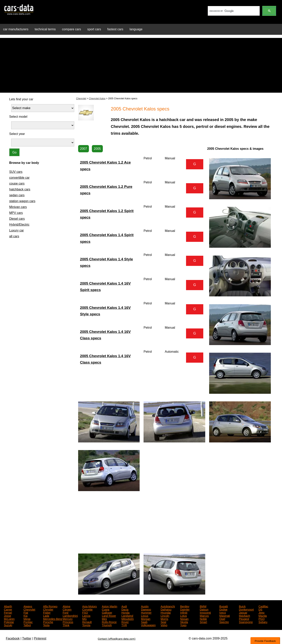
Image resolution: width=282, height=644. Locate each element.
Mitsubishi (127, 619)
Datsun (204, 609)
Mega (27, 619)
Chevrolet (81, 99)
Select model (18, 117)
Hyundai (166, 612)
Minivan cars (18, 207)
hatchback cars (20, 189)
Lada (46, 615)
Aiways (28, 606)
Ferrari (8, 612)
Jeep (261, 612)
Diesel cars (17, 219)
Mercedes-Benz (53, 619)
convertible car (19, 178)
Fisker (47, 612)
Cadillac (263, 606)
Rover (125, 622)
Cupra (106, 609)
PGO (262, 619)
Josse (8, 615)
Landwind (127, 615)
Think (66, 625)
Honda (125, 612)
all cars (14, 236)
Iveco (223, 612)
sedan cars (17, 195)
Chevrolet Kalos (97, 99)
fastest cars (115, 29)
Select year (17, 134)
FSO (85, 612)
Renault (87, 622)
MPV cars (16, 213)
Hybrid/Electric (19, 225)
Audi (124, 606)
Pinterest (40, 638)
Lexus (145, 615)
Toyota (86, 625)
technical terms (45, 29)
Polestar (9, 622)
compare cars (72, 29)
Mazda (263, 615)
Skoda (184, 622)
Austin (145, 606)
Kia (25, 615)
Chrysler (48, 609)
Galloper (107, 612)
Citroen (67, 609)
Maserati (225, 615)
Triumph (107, 625)
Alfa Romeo (50, 606)
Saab (144, 622)
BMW (203, 606)
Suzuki (8, 625)
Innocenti (205, 612)
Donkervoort (246, 609)
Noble (203, 619)
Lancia (86, 615)
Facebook (13, 638)
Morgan (146, 619)
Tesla (46, 625)
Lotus (183, 615)
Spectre (224, 622)
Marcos (204, 615)
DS (260, 609)
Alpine (66, 606)
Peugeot (244, 619)
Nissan (184, 619)
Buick (242, 606)
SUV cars (16, 172)
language (136, 29)
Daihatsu (166, 609)
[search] (233, 11)
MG (85, 619)
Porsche (48, 622)
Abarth (8, 606)
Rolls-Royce (109, 622)
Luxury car (17, 230)
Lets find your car (21, 99)
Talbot (27, 625)
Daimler (185, 609)
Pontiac (28, 622)
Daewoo (146, 609)
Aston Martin (110, 606)
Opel (222, 619)
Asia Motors (89, 606)
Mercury (68, 619)
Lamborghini (70, 615)
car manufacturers (16, 29)
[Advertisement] (141, 65)
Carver (8, 609)
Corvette (87, 609)
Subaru (263, 622)
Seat (163, 622)
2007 (84, 149)
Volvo (164, 625)
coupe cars (17, 183)
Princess (68, 622)
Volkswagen (148, 625)
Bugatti (224, 606)
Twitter (27, 638)
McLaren (9, 619)
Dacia (125, 609)
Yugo (183, 625)
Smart (203, 622)
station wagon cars (22, 201)
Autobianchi (168, 606)
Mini (104, 619)
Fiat (26, 612)
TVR (124, 625)
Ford (66, 612)
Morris (164, 619)
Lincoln (165, 615)
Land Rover (109, 615)
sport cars (94, 29)
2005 (97, 149)
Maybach (244, 615)
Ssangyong (246, 622)
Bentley (185, 606)
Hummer (146, 612)
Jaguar (243, 612)
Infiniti (184, 612)
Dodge (223, 609)
